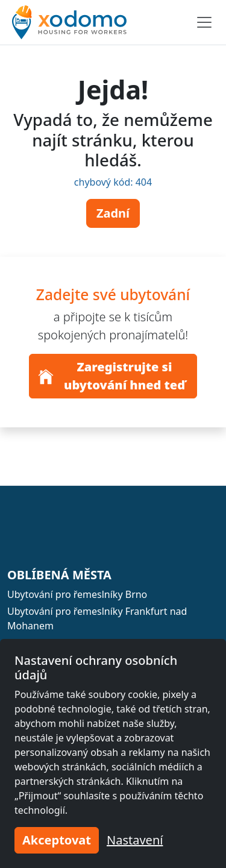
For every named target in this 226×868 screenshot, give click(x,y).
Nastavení (135, 840)
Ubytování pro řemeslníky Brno (77, 594)
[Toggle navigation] (204, 22)
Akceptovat (57, 840)
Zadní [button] (113, 213)
